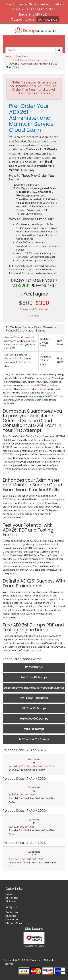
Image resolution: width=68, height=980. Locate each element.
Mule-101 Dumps (34, 729)
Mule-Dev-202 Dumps (34, 719)
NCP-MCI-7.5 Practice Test (26, 859)
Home (9, 56)
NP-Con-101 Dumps (34, 708)
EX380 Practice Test (21, 795)
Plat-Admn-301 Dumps (34, 698)
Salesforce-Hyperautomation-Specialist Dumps (34, 688)
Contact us (12, 912)
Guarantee (12, 919)
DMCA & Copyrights (17, 923)
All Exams (11, 901)
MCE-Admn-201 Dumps (34, 739)
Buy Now (60, 343)
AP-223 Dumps (34, 667)
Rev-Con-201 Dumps (34, 677)
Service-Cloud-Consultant (19, 337)
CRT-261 (10, 355)
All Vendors (12, 898)
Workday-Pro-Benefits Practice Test (32, 766)
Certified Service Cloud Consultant (29, 60)
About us (11, 916)
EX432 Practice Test (21, 827)
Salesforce (22, 56)
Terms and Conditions (34, 309)
